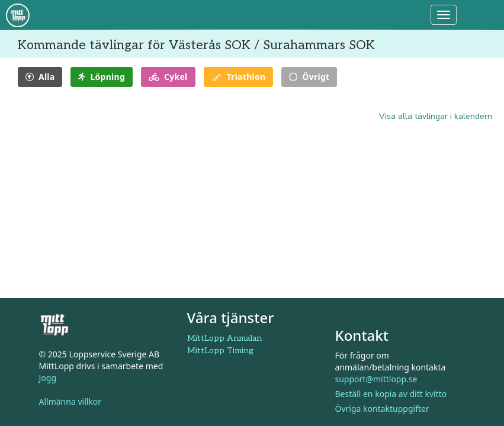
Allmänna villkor (70, 402)
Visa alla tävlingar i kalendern (436, 116)
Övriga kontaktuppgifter (382, 409)
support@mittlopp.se (376, 379)
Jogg (48, 378)
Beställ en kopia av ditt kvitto (391, 394)
